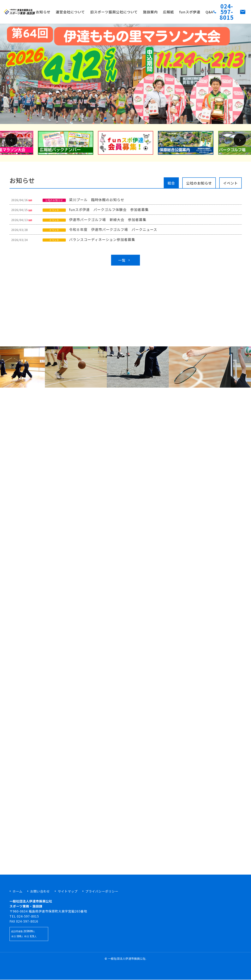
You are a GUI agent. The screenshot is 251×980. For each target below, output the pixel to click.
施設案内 (150, 12)
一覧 (125, 263)
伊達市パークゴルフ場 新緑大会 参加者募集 (107, 222)
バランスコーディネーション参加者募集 (102, 242)
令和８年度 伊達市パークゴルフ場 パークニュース (113, 232)
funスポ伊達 (190, 12)
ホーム (18, 891)
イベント (230, 185)
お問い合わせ (40, 891)
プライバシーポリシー (102, 891)
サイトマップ (68, 891)
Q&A (209, 12)
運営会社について (70, 12)
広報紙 (168, 12)
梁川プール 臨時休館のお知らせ (96, 202)
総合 (171, 185)
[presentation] (11, 142)
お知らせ (43, 12)
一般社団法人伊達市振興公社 (127, 958)
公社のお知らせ (199, 185)
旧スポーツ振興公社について (114, 12)
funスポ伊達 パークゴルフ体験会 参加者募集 (108, 212)
